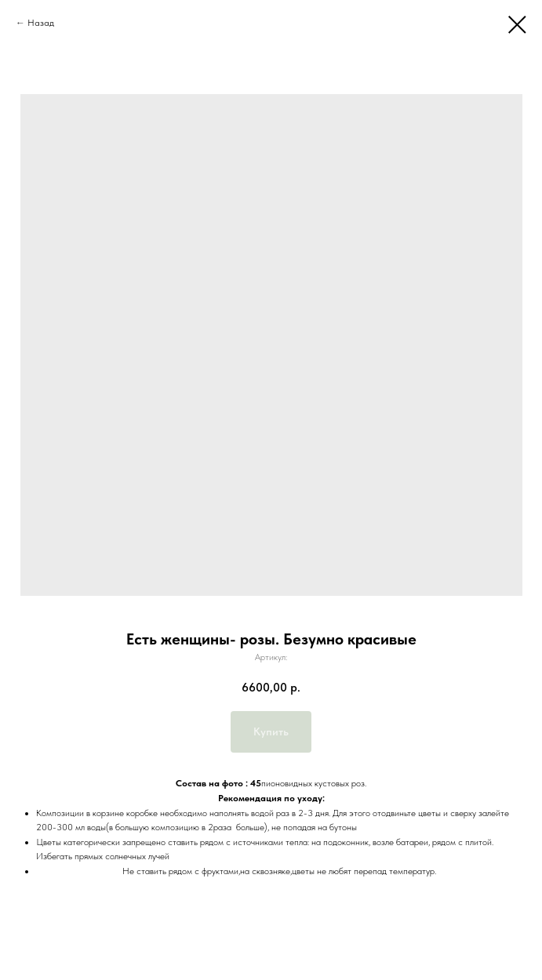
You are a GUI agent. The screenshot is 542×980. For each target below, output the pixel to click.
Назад (41, 23)
